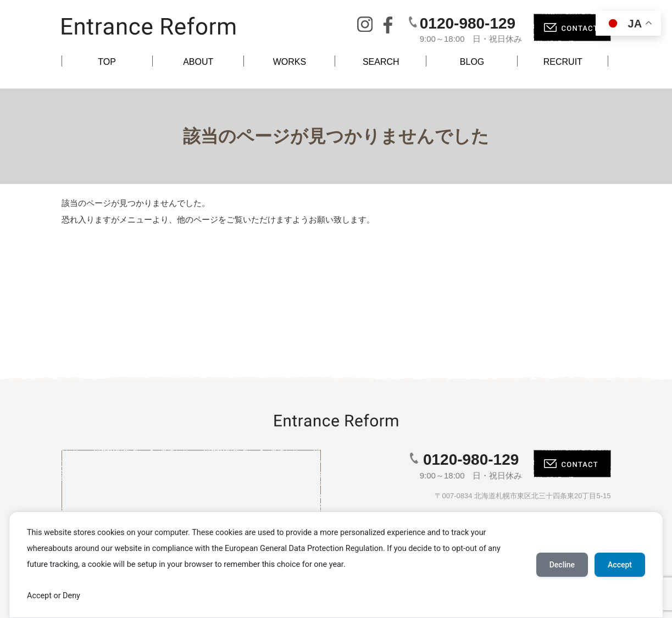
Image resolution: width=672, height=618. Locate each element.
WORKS (290, 62)
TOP (107, 62)
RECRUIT (563, 62)
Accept (620, 565)
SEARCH (381, 62)
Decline (562, 565)
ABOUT (198, 62)
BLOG (472, 62)
